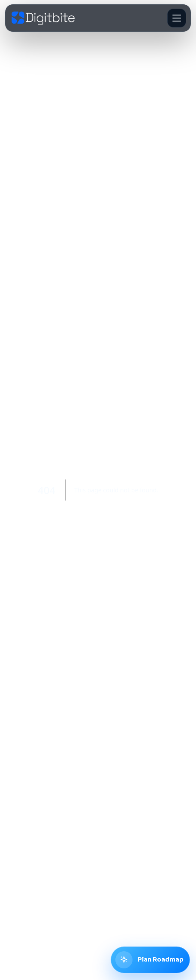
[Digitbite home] (43, 18)
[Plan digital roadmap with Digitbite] (150, 960)
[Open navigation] (177, 18)
